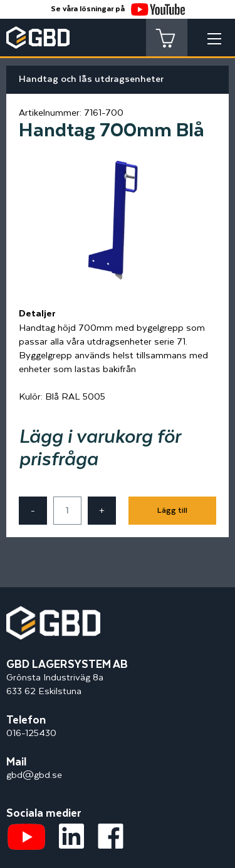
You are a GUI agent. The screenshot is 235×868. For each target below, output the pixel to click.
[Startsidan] (53, 613)
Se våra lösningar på (118, 9)
